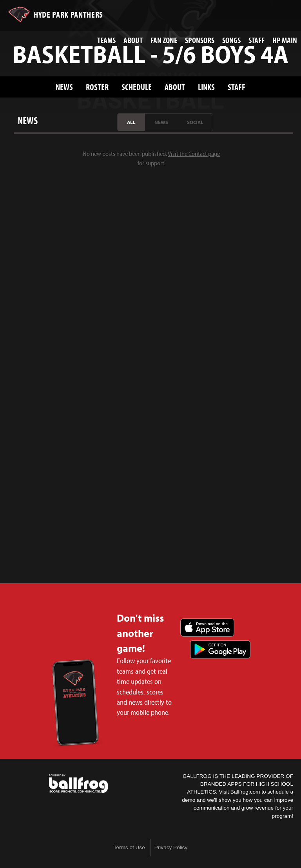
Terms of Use (129, 847)
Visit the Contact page (194, 154)
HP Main (285, 40)
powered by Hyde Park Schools (78, 784)
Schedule (137, 87)
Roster (97, 87)
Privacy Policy (171, 847)
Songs (231, 40)
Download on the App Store (207, 627)
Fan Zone (164, 40)
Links (206, 87)
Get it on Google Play (220, 649)
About (133, 40)
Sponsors (200, 40)
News (64, 87)
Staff (257, 40)
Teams (106, 40)
